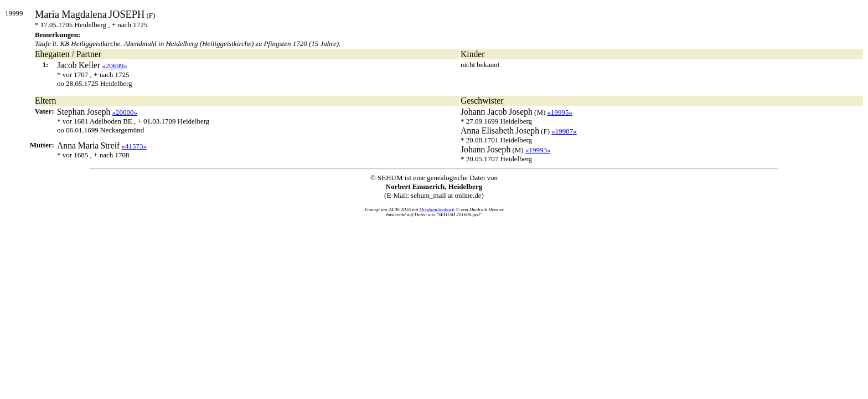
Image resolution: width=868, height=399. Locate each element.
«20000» (125, 112)
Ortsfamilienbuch (437, 209)
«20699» (115, 66)
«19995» (560, 112)
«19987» (564, 131)
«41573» (135, 146)
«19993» (538, 150)
